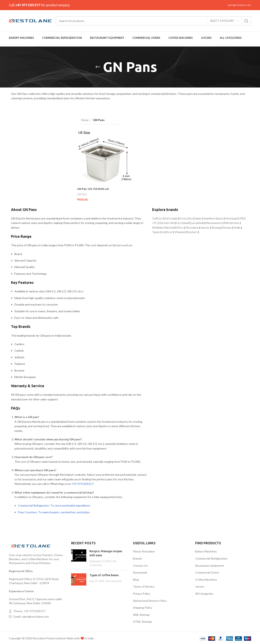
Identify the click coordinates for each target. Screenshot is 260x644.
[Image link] (31, 545)
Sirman (227, 226)
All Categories (204, 593)
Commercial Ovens (207, 572)
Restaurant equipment (210, 565)
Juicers (200, 586)
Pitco (180, 226)
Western (192, 231)
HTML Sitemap (142, 621)
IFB (242, 218)
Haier (198, 218)
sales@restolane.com (239, 5)
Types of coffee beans (104, 574)
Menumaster (214, 222)
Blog (136, 579)
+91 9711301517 (28, 5)
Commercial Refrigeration (211, 558)
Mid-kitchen (232, 222)
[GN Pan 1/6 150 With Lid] (104, 157)
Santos (205, 226)
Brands (138, 558)
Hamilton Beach (214, 218)
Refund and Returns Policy (150, 600)
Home (85, 120)
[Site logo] (30, 20)
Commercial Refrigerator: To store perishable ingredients (54, 505)
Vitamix (179, 231)
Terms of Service (144, 586)
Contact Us (140, 565)
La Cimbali (183, 222)
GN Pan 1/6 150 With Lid (93, 188)
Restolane (192, 226)
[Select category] (224, 21)
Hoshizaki (232, 218)
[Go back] (98, 67)
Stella (237, 226)
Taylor (156, 231)
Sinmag (216, 226)
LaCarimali (197, 222)
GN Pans (82, 193)
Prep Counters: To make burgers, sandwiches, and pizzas (54, 511)
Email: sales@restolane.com (31, 616)
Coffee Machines (206, 579)
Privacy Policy (142, 593)
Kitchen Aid (167, 222)
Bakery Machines (206, 551)
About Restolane (144, 551)
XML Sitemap (141, 614)
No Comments (114, 580)
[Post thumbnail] (79, 557)
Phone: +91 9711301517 (30, 610)
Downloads (140, 572)
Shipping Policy (143, 607)
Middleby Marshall (164, 226)
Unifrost (167, 231)
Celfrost (157, 218)
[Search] (153, 21)
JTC (155, 222)
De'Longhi (171, 218)
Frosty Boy (186, 218)
